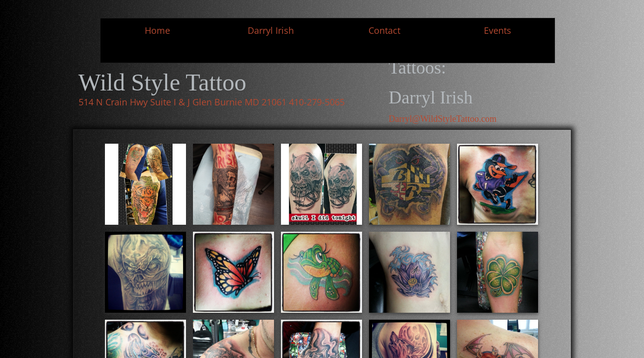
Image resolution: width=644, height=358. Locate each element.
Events (498, 30)
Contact (384, 30)
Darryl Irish (271, 30)
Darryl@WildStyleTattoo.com (443, 119)
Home (157, 30)
